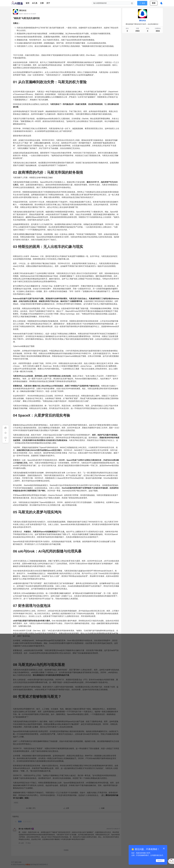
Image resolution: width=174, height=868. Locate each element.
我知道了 (160, 861)
